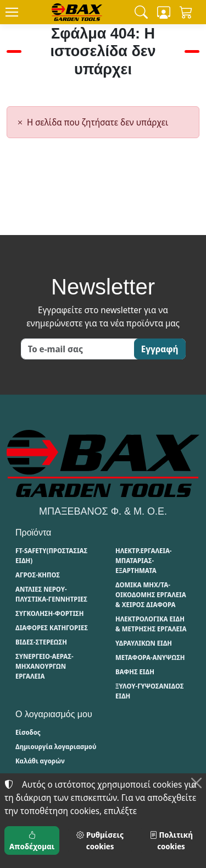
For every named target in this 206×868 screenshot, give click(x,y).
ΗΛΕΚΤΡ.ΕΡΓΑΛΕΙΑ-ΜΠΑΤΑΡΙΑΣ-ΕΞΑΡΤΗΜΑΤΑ (143, 561)
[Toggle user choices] (164, 12)
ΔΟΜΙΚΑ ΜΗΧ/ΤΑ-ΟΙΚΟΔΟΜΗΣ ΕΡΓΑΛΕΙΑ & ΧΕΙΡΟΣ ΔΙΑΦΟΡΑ (151, 595)
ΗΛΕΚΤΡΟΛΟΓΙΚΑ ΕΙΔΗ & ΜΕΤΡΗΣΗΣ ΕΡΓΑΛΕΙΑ (151, 624)
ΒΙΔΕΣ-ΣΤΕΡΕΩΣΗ (41, 642)
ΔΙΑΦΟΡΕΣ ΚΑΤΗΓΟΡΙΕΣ (52, 628)
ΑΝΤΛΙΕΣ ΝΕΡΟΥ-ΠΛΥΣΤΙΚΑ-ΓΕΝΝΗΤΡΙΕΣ (51, 594)
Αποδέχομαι (32, 840)
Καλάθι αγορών (40, 761)
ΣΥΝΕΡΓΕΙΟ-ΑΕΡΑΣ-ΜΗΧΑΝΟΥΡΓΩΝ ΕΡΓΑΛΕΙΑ (44, 666)
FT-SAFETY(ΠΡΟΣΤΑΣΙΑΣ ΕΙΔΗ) (51, 556)
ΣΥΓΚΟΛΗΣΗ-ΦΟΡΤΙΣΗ (49, 613)
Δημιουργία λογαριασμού (56, 747)
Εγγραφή (160, 349)
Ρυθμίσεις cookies (100, 840)
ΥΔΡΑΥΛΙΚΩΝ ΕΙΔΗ (144, 643)
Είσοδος (28, 732)
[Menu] (12, 12)
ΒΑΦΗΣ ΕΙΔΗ (135, 672)
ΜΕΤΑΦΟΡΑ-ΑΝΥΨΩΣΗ (150, 657)
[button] (141, 12)
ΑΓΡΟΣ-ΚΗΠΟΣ (38, 575)
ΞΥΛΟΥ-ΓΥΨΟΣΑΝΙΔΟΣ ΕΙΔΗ (150, 691)
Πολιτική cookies (171, 840)
